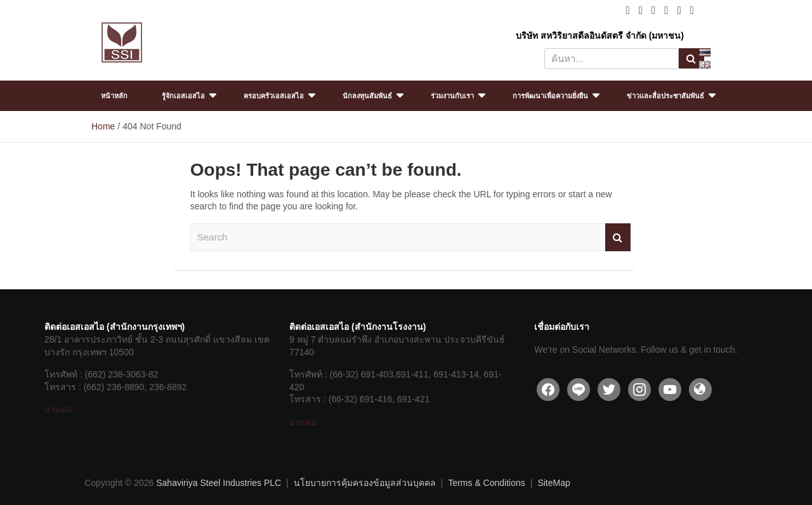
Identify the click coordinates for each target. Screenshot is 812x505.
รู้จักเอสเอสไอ (183, 96)
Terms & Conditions (486, 483)
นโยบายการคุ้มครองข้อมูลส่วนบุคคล (365, 483)
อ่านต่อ (58, 409)
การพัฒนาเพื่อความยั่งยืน (550, 96)
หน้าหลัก (114, 96)
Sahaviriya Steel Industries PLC (219, 483)
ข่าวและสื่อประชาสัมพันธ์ (665, 96)
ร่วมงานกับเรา (452, 96)
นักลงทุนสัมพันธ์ (367, 96)
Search (691, 58)
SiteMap (553, 483)
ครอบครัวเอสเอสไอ (274, 96)
